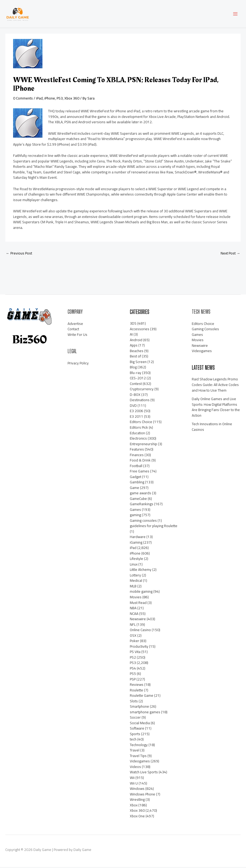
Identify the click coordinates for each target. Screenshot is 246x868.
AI (131, 335)
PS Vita (135, 653)
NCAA (134, 615)
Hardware (138, 538)
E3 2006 (136, 412)
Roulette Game (142, 696)
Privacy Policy (78, 364)
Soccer (135, 718)
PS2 (133, 658)
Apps (134, 346)
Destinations (140, 401)
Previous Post (19, 254)
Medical (136, 582)
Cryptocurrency (142, 390)
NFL (133, 626)
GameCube (138, 500)
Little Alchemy (141, 571)
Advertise (75, 325)
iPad (39, 99)
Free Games (140, 472)
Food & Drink (140, 461)
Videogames (140, 762)
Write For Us (77, 336)
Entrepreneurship (143, 445)
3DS (133, 324)
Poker (134, 642)
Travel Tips (138, 757)
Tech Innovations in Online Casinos (212, 428)
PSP (133, 680)
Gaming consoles (143, 521)
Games (135, 511)
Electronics (138, 439)
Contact (73, 330)
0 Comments (23, 99)
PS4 (133, 669)
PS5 (133, 675)
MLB (133, 587)
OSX (133, 636)
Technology (139, 746)
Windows (137, 790)
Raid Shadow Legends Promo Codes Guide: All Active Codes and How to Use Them (215, 386)
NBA (133, 609)
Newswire (138, 620)
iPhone (50, 99)
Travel (135, 751)
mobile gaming (141, 593)
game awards (140, 494)
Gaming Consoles (205, 330)
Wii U (134, 784)
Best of (135, 357)
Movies (136, 598)
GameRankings (142, 505)
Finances (137, 456)
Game (134, 489)
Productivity (139, 647)
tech (133, 740)
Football (136, 467)
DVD (133, 407)
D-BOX (135, 396)
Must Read (138, 604)
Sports (135, 735)
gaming (135, 516)
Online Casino (140, 631)
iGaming (136, 543)
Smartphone (139, 707)
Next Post (230, 254)
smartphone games (145, 713)
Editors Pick (139, 428)
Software (137, 729)
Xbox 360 (72, 99)
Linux (134, 565)
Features (137, 450)
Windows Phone (142, 795)
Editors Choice (141, 423)
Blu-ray (136, 374)
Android (136, 341)
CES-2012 (138, 379)
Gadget (136, 478)
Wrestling (137, 801)
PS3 (60, 99)
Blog (133, 368)
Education (137, 434)
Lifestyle (136, 560)
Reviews (137, 686)
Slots (134, 702)
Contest (136, 385)
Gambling (137, 483)
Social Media (140, 724)
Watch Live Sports (144, 773)
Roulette (136, 691)
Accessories (140, 330)
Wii (132, 779)
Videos (135, 768)
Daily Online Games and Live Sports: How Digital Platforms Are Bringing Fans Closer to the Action (216, 408)
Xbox (134, 806)
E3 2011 (136, 417)
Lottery (135, 576)
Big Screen (138, 363)
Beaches (137, 352)
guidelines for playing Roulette (154, 527)
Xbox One (137, 817)
